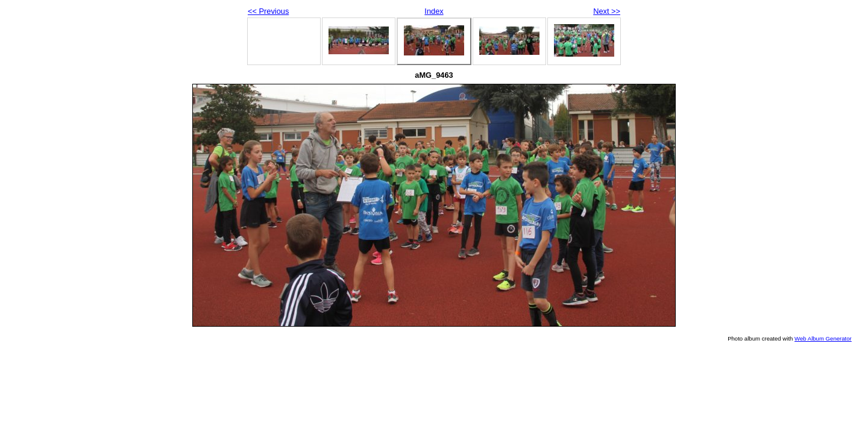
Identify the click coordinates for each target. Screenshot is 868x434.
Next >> (607, 11)
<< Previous (268, 11)
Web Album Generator (823, 338)
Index (434, 11)
